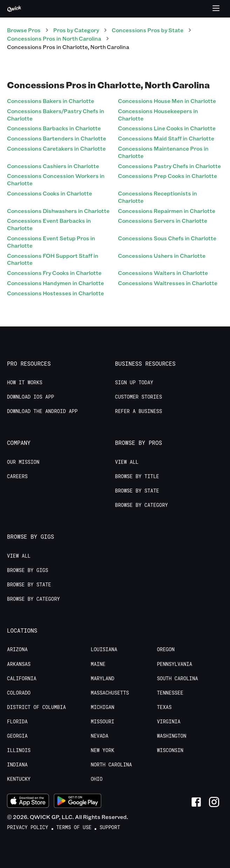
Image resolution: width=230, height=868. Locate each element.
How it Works (25, 383)
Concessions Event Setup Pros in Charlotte (51, 242)
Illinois (19, 750)
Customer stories (139, 397)
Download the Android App (42, 411)
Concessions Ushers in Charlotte (162, 256)
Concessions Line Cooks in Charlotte (167, 128)
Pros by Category (76, 30)
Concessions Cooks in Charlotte (50, 193)
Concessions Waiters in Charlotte (163, 273)
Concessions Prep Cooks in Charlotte (168, 176)
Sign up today (134, 383)
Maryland (102, 678)
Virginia (169, 722)
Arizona (17, 649)
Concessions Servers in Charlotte (163, 221)
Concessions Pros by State (148, 30)
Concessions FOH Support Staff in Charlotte (53, 259)
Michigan (102, 707)
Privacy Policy (28, 827)
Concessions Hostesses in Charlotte (55, 293)
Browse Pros (24, 30)
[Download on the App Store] (28, 802)
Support (110, 827)
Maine (98, 664)
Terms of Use (74, 827)
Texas (164, 707)
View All (127, 462)
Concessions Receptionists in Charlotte (158, 197)
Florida (17, 722)
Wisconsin (170, 750)
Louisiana (104, 649)
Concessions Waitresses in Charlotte (168, 283)
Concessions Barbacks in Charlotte (54, 128)
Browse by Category (142, 505)
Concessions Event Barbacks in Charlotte (49, 224)
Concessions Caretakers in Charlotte (56, 148)
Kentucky (19, 779)
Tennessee (170, 693)
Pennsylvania (175, 664)
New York (102, 750)
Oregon (166, 649)
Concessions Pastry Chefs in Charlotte (169, 166)
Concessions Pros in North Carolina (54, 38)
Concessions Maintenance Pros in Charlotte (163, 152)
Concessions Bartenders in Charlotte (57, 138)
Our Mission (23, 462)
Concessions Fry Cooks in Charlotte (54, 273)
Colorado (19, 693)
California (22, 678)
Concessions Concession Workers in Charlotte (56, 179)
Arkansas (19, 664)
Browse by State (137, 491)
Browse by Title (137, 476)
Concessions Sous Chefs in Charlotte (167, 238)
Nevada (99, 736)
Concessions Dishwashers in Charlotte (58, 211)
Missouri (102, 722)
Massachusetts (110, 693)
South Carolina (177, 678)
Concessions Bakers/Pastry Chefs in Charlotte (56, 115)
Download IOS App (30, 397)
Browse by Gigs (28, 570)
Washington (172, 736)
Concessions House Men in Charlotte (167, 101)
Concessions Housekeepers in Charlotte (158, 115)
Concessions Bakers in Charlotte (51, 101)
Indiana (17, 765)
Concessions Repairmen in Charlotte (167, 211)
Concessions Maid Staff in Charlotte (166, 138)
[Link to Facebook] (196, 802)
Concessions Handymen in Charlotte (55, 283)
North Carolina (111, 765)
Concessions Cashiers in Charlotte (53, 166)
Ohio (97, 779)
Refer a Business (139, 411)
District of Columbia (36, 707)
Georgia (17, 736)
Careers (17, 476)
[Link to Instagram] (214, 802)
